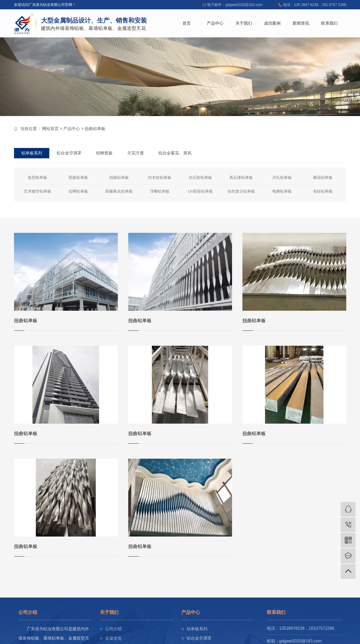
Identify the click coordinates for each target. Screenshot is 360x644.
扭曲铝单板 (95, 129)
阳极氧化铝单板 (119, 191)
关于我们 (244, 23)
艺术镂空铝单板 (38, 191)
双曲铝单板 (78, 177)
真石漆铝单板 (241, 177)
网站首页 (50, 129)
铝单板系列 (197, 629)
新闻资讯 (301, 23)
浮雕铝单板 (160, 191)
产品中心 (215, 23)
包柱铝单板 (323, 191)
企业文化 (113, 638)
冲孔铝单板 (282, 177)
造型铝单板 (38, 177)
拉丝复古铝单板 (241, 191)
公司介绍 (113, 629)
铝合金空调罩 (199, 638)
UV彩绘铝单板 (200, 191)
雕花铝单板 (323, 177)
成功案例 (272, 23)
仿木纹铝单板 (160, 177)
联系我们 (329, 23)
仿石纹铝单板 (200, 177)
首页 (187, 23)
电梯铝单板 (282, 191)
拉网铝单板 (78, 191)
